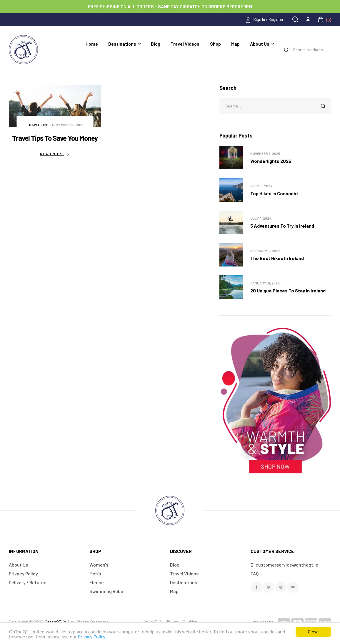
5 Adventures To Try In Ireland (282, 226)
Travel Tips (38, 125)
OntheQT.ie (55, 622)
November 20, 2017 (67, 125)
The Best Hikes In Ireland (277, 258)
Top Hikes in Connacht (274, 193)
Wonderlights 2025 (271, 161)
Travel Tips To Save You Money (55, 138)
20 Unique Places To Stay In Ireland (288, 290)
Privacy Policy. (92, 637)
